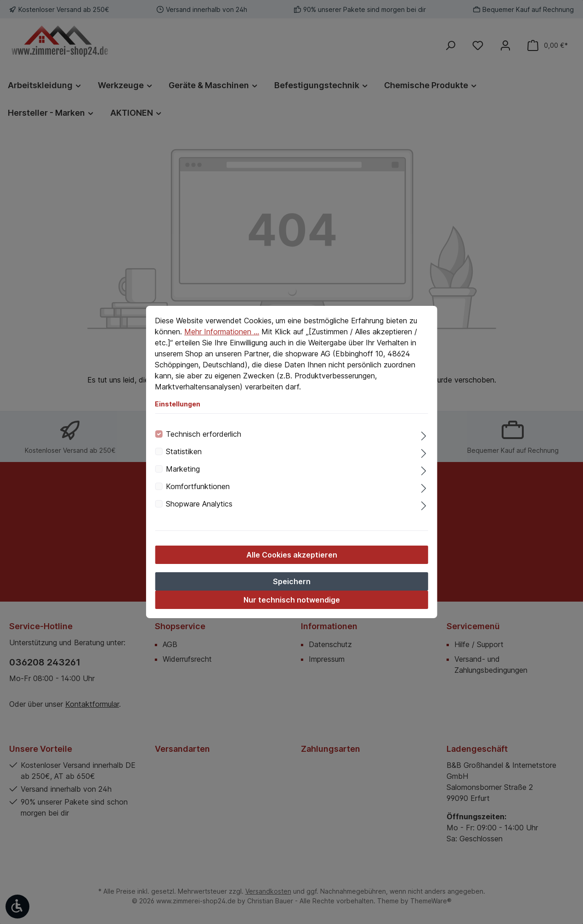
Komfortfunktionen (198, 486)
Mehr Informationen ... (222, 332)
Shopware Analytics (199, 504)
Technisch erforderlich (204, 434)
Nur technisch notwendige (292, 600)
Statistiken (184, 451)
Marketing (183, 469)
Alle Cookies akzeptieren (292, 555)
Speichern (292, 581)
